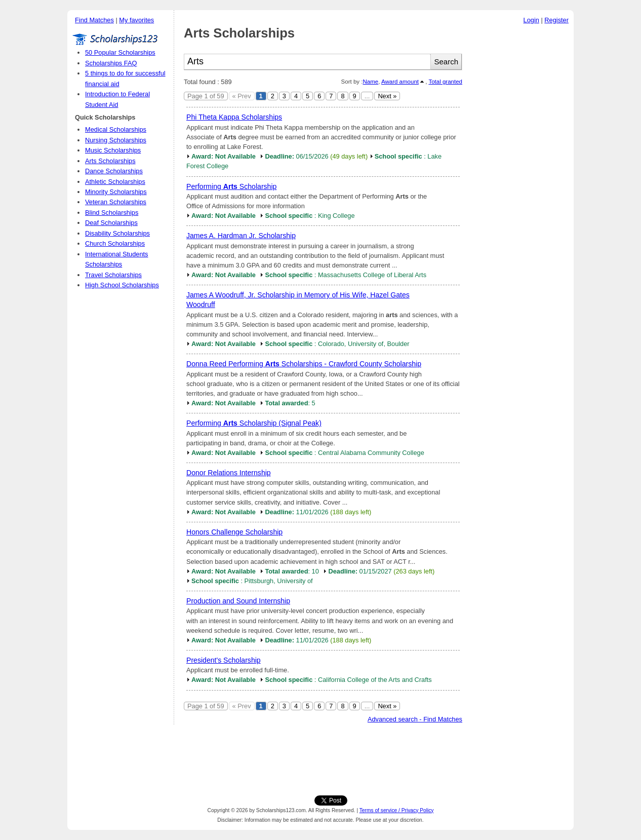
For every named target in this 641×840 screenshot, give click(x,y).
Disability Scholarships (117, 233)
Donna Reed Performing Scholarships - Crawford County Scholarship (304, 364)
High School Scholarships (122, 285)
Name (370, 82)
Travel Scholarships (113, 275)
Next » (387, 96)
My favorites (136, 20)
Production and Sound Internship (238, 601)
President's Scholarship (224, 660)
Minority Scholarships (116, 192)
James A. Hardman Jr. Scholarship (241, 236)
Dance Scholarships (114, 171)
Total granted (445, 82)
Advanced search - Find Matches (415, 719)
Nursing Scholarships (116, 140)
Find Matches (94, 20)
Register (556, 20)
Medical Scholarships (116, 129)
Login (531, 20)
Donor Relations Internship (229, 473)
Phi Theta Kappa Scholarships (234, 117)
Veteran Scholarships (116, 202)
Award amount (400, 82)
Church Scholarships (115, 243)
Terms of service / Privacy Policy (397, 810)
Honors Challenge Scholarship (234, 532)
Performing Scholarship (231, 186)
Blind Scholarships (112, 213)
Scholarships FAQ (111, 63)
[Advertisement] (520, 182)
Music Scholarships (113, 150)
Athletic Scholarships (115, 182)
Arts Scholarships (110, 161)
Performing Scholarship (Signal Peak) (254, 423)
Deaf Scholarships (111, 223)
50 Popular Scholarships (120, 52)
